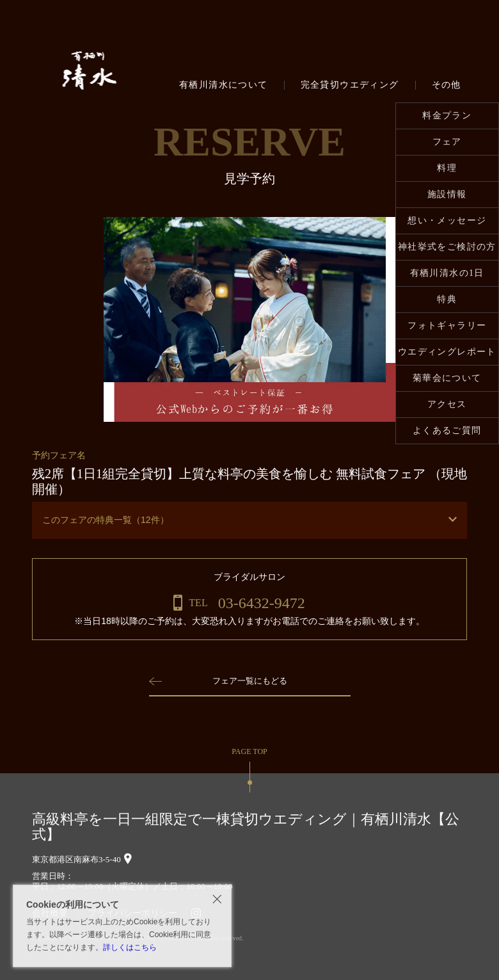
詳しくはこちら (130, 947)
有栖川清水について (224, 85)
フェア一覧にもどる (249, 681)
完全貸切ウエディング (350, 85)
